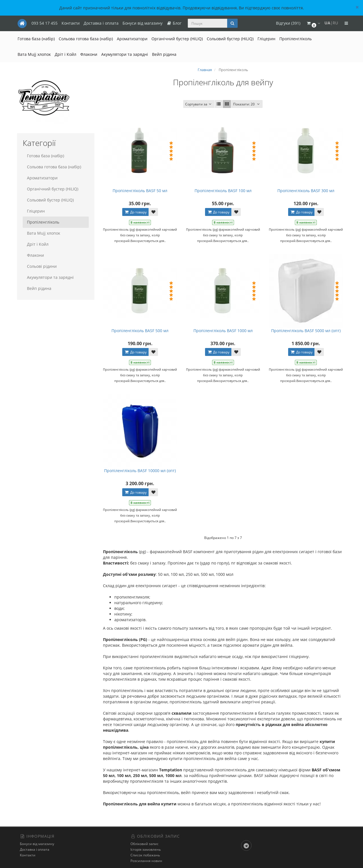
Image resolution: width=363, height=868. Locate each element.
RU (335, 23)
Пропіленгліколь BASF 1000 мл (223, 331)
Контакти (71, 23)
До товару (135, 212)
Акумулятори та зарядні (125, 54)
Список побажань (145, 855)
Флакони (89, 54)
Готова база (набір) (36, 39)
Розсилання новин (146, 861)
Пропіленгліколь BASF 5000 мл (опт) (306, 331)
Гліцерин (266, 39)
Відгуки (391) (288, 23)
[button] (313, 23)
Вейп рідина (164, 54)
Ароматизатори (132, 39)
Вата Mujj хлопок (34, 54)
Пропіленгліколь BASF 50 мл (140, 191)
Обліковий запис (144, 844)
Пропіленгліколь (296, 39)
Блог (174, 23)
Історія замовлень (146, 849)
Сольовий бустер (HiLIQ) (230, 39)
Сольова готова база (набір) (86, 39)
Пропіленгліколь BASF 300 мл (306, 191)
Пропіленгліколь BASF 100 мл (223, 191)
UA (327, 23)
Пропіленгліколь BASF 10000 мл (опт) (140, 471)
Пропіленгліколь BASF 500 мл (140, 331)
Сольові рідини (42, 266)
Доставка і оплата (101, 23)
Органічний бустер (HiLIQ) (177, 39)
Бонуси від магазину (143, 23)
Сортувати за (199, 104)
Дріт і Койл (66, 54)
